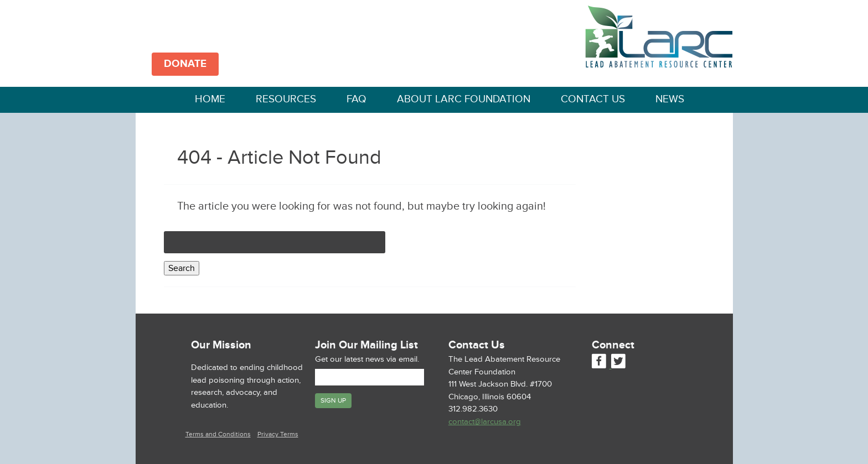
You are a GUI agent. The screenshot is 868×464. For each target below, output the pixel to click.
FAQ (356, 99)
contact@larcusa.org (485, 422)
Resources (286, 99)
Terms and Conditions (218, 434)
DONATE (185, 64)
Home (210, 99)
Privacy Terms (278, 434)
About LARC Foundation (464, 99)
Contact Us (593, 99)
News (670, 99)
